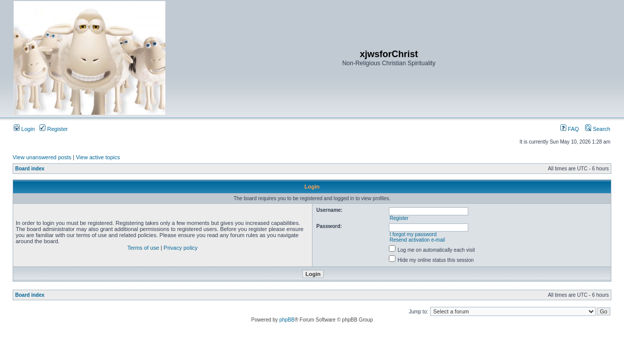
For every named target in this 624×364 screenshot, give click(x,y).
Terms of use (143, 248)
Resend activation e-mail (417, 240)
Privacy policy (181, 248)
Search (598, 129)
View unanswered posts (42, 157)
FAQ (570, 129)
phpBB (287, 320)
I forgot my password (413, 234)
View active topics (98, 157)
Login (24, 129)
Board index (30, 169)
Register (54, 129)
